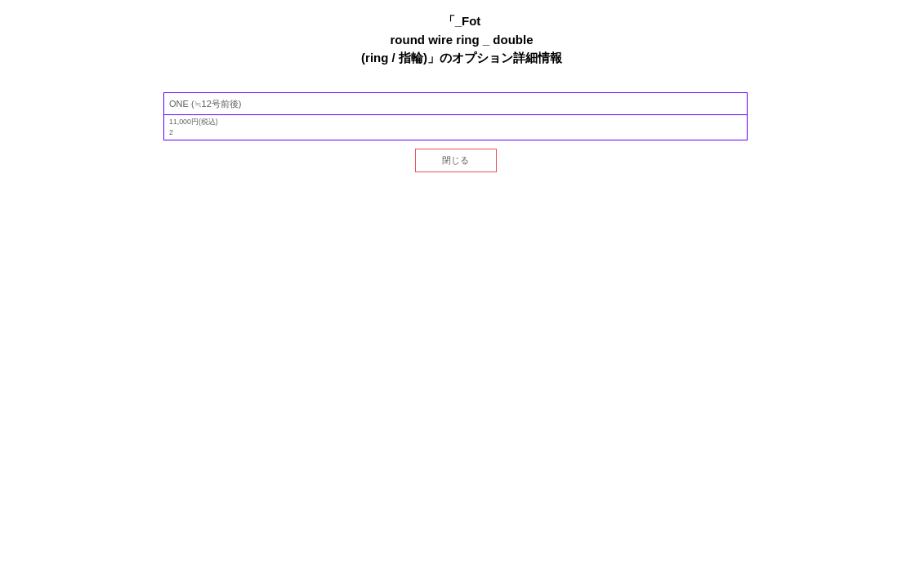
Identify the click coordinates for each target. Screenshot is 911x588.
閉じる (455, 160)
